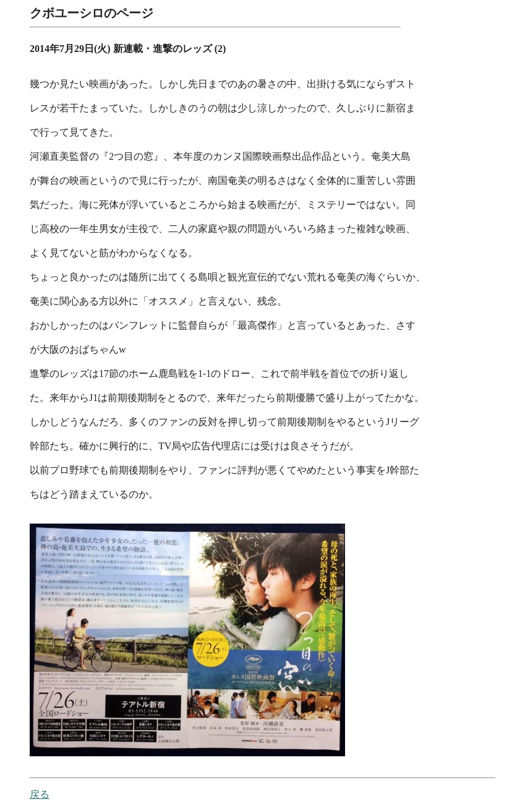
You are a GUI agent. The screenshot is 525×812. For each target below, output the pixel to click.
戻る (40, 795)
